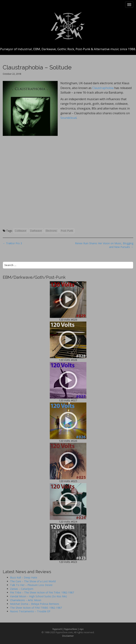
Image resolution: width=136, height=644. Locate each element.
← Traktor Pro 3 (12, 243)
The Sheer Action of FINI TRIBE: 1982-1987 (36, 608)
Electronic (51, 231)
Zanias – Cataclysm (22, 589)
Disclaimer (68, 636)
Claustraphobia (103, 88)
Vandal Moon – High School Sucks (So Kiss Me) (38, 596)
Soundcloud (68, 118)
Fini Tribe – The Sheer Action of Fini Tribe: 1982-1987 (42, 592)
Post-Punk (67, 231)
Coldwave (21, 231)
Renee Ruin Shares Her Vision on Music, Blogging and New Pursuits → (104, 245)
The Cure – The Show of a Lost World (33, 581)
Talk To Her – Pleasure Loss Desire (31, 585)
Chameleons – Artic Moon (26, 600)
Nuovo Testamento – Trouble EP (30, 611)
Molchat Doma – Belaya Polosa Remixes (35, 604)
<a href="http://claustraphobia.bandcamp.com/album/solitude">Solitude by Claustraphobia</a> (67, 182)
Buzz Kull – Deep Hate (24, 577)
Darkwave (36, 231)
